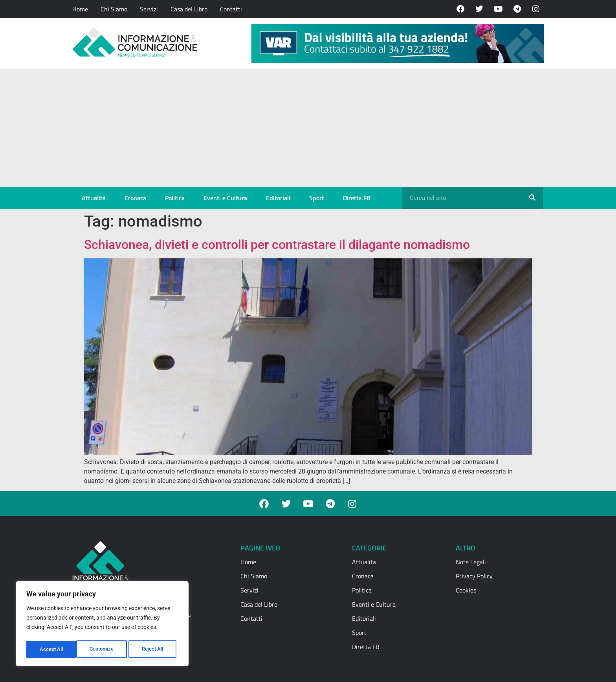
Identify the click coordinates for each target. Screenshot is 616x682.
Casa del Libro (189, 9)
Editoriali (278, 198)
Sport (317, 198)
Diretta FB (357, 198)
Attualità (94, 198)
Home (80, 9)
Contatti (231, 9)
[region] (102, 625)
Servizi (149, 9)
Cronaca (135, 198)
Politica (175, 198)
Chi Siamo (114, 9)
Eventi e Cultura (225, 198)
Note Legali (471, 562)
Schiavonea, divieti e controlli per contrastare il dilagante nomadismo (277, 245)
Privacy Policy (474, 576)
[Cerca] (532, 198)
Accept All (154, 649)
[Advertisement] (308, 128)
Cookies (466, 590)
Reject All (103, 649)
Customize (51, 649)
